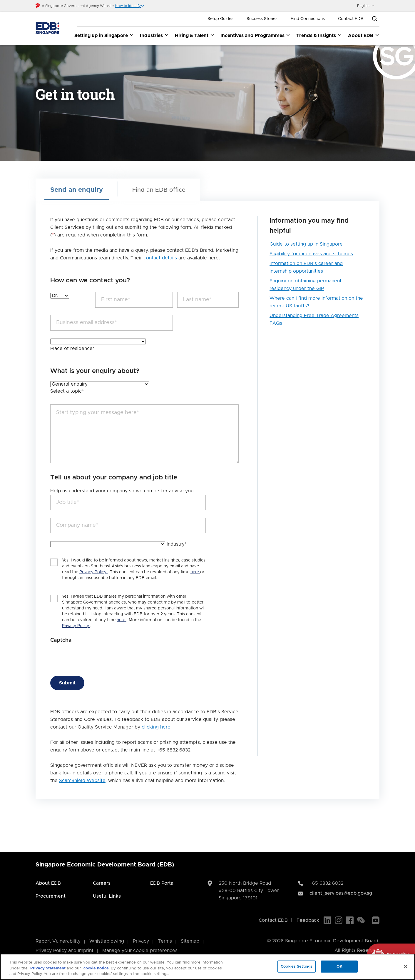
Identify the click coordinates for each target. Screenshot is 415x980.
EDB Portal (162, 883)
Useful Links (107, 896)
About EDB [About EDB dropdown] (364, 35)
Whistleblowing (107, 941)
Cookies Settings (297, 966)
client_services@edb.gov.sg (341, 893)
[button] (130, 6)
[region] (207, 967)
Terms (165, 941)
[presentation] (95, 657)
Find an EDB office (159, 190)
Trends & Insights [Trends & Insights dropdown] (319, 35)
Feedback (308, 920)
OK (339, 966)
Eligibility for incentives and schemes (311, 254)
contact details (160, 258)
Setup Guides (220, 19)
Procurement (51, 896)
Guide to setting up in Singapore (306, 244)
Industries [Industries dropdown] (154, 35)
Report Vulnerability (58, 941)
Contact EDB (351, 19)
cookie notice (96, 968)
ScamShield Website (82, 781)
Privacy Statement (48, 968)
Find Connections (308, 19)
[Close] (406, 966)
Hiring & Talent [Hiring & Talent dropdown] (195, 35)
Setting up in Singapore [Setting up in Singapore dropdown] (104, 35)
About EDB (48, 883)
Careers (102, 883)
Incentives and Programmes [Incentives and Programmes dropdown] (256, 35)
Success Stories (262, 19)
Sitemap (190, 941)
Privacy (141, 941)
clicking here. (157, 727)
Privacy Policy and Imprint (65, 951)
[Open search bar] (374, 19)
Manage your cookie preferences (140, 951)
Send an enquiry (77, 190)
